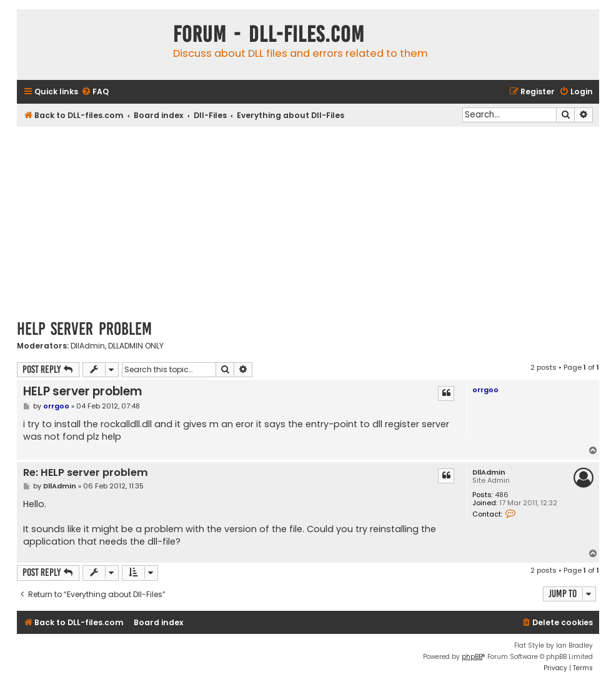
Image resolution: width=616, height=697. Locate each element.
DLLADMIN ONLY (136, 346)
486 (502, 495)
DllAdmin (88, 346)
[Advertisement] (308, 220)
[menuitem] (95, 92)
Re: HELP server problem (86, 473)
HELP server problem (84, 329)
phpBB (472, 657)
